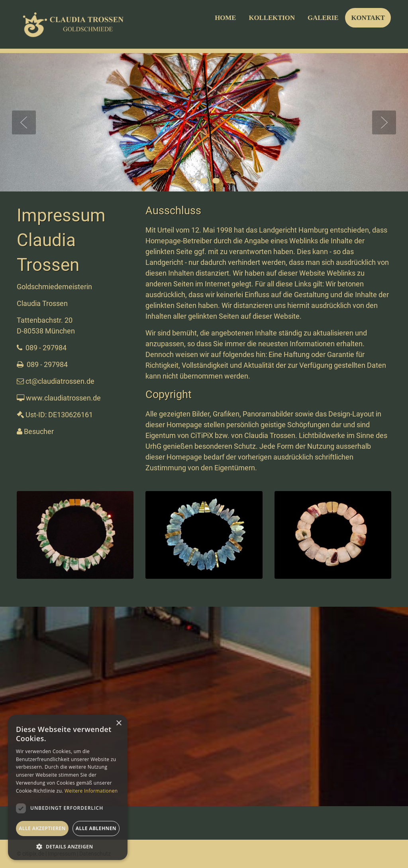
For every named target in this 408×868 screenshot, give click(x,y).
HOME (225, 18)
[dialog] (68, 787)
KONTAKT (368, 18)
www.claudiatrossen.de (63, 398)
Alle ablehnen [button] (96, 828)
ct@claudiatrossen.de (60, 381)
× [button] (119, 723)
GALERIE (323, 18)
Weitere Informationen (91, 791)
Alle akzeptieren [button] (42, 828)
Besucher (39, 431)
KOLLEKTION (272, 18)
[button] (68, 847)
